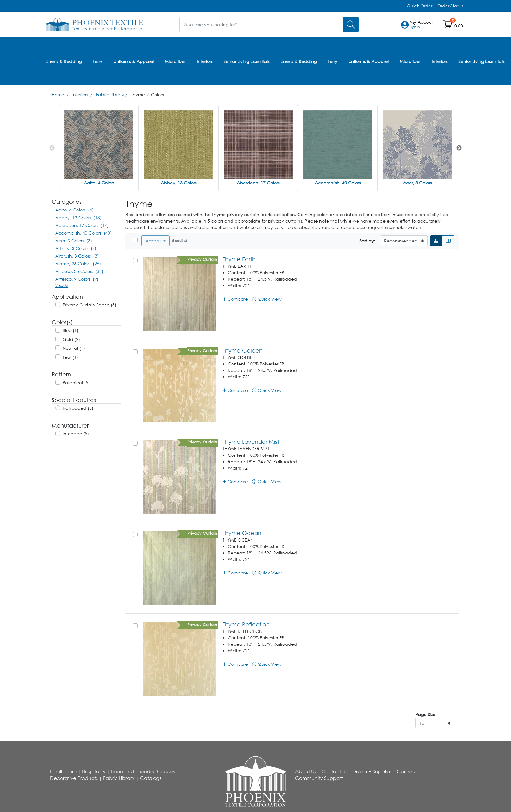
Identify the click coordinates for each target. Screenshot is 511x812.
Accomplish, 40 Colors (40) (83, 233)
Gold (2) (71, 339)
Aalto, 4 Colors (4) (74, 209)
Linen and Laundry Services (143, 771)
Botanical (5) (76, 382)
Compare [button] (235, 299)
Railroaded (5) (78, 408)
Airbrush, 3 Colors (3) (77, 256)
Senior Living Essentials (246, 61)
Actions (154, 241)
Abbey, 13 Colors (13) (78, 217)
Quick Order (420, 6)
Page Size (425, 714)
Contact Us (334, 771)
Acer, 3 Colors (417, 182)
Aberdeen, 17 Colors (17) (82, 225)
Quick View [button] (267, 299)
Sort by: (367, 241)
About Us (306, 771)
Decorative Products (74, 778)
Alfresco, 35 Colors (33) (79, 271)
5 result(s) (180, 240)
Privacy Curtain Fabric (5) (89, 304)
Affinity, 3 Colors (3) (76, 248)
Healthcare (63, 771)
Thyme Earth (239, 259)
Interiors (205, 61)
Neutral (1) (74, 348)
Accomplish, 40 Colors (338, 182)
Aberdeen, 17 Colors (258, 182)
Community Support (319, 778)
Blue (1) (71, 330)
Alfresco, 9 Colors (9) (77, 279)
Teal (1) (70, 357)
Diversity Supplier (372, 771)
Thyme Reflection (246, 624)
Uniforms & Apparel (134, 61)
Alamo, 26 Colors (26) (78, 263)
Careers (406, 771)
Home (58, 94)
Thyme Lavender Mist (251, 442)
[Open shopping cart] (448, 26)
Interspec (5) (76, 433)
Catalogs (151, 778)
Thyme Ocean (242, 533)
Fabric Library (110, 94)
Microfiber (175, 61)
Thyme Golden (243, 350)
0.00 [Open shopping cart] (459, 26)
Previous (52, 148)
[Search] (351, 24)
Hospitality (94, 771)
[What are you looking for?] (261, 24)
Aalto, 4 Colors (99, 182)
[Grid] (448, 241)
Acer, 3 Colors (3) (74, 240)
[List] (436, 241)
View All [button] (62, 285)
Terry (98, 61)
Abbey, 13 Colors (179, 182)
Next (459, 148)
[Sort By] (404, 241)
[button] (423, 25)
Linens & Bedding (64, 61)
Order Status (450, 6)
